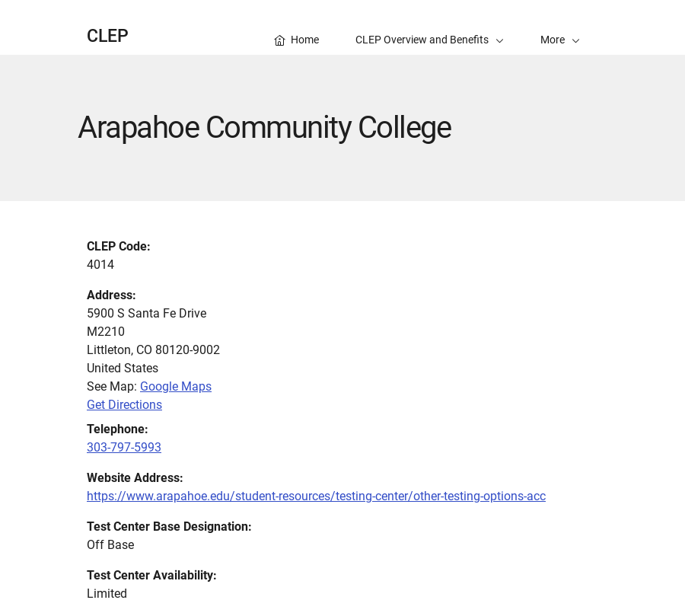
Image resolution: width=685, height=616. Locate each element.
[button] (560, 27)
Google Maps (176, 386)
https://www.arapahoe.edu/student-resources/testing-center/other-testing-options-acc (316, 496)
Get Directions (124, 405)
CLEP (108, 36)
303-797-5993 (124, 447)
